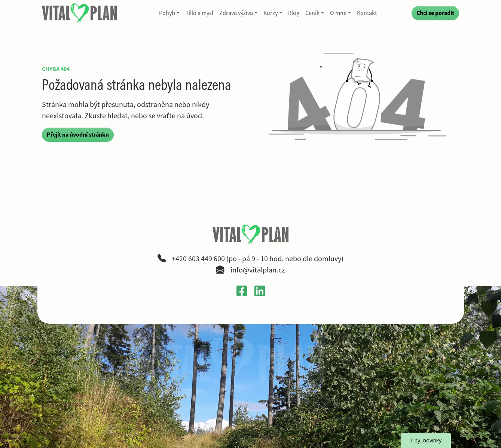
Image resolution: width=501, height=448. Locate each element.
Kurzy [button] (271, 13)
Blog (294, 13)
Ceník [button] (312, 13)
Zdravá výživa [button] (236, 13)
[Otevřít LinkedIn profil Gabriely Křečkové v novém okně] (260, 290)
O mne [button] (338, 13)
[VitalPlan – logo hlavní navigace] (80, 13)
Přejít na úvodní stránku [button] (78, 135)
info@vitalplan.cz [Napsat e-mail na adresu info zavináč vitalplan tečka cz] (258, 270)
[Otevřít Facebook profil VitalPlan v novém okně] (242, 290)
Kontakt (367, 13)
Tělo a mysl (199, 13)
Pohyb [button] (167, 13)
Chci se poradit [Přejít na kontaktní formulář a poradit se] (435, 13)
